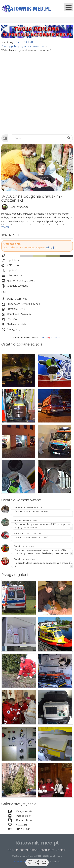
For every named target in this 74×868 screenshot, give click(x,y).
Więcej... (6, 227)
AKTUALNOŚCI (38, 850)
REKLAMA (13, 850)
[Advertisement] (37, 91)
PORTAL (24, 850)
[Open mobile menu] (69, 7)
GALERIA (52, 850)
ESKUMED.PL (21, 862)
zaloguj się (52, 248)
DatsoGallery (50, 338)
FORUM (62, 850)
